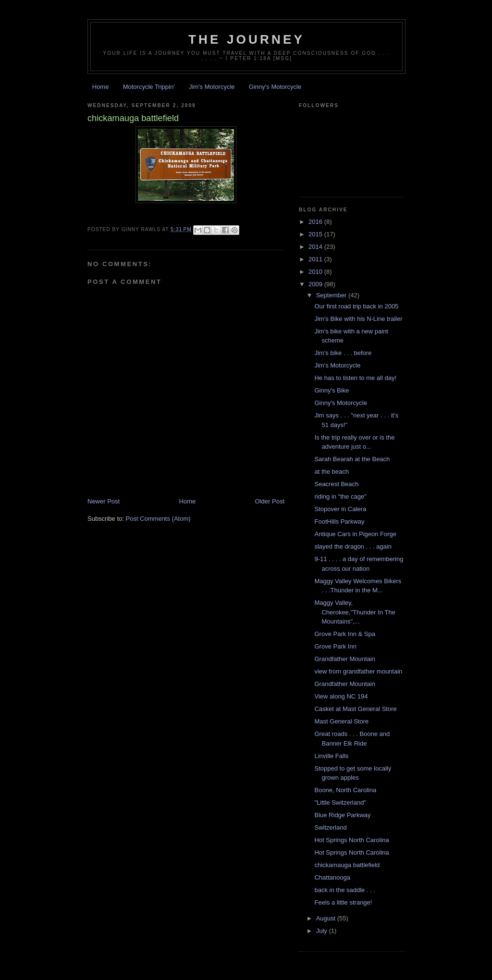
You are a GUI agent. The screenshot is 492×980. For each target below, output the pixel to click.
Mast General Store (341, 721)
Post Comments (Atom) (158, 519)
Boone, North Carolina (345, 790)
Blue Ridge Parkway (342, 815)
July (323, 931)
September (332, 295)
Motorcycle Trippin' (149, 87)
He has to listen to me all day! (355, 378)
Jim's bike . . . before (343, 353)
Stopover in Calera (340, 509)
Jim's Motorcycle (212, 87)
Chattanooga (332, 877)
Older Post (270, 501)
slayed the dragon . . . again (353, 546)
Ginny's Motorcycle (275, 87)
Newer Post (104, 501)
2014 (316, 247)
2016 (316, 222)
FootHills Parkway (339, 521)
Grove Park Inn (335, 646)
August (327, 918)
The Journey (246, 39)
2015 (316, 234)
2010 (316, 272)
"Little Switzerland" (340, 802)
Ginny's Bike (332, 390)
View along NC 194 (341, 696)
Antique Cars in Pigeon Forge (355, 534)
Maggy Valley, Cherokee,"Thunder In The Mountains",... (355, 612)
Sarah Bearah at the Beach (352, 459)
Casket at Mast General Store (355, 709)
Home (101, 87)
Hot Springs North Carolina (351, 840)
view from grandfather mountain (358, 671)
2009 (316, 284)
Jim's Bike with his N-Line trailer (358, 319)
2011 (316, 259)
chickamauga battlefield (347, 865)
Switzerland (330, 827)
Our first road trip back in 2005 (356, 306)
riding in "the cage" (340, 496)
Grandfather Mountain (344, 659)
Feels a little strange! (343, 902)
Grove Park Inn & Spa (344, 634)
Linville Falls (331, 756)
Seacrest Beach (336, 484)
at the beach (332, 472)
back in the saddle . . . (344, 890)
